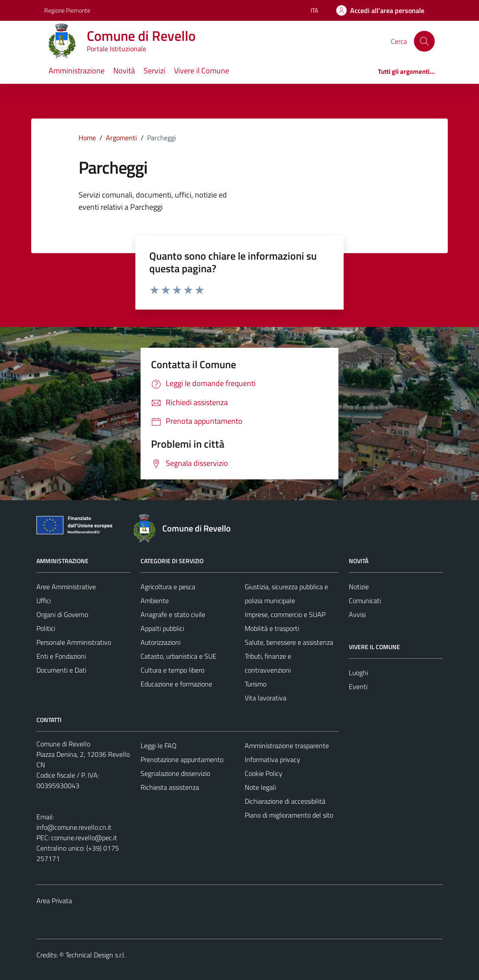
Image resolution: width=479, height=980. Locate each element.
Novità (124, 71)
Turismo (256, 684)
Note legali (260, 787)
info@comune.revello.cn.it (74, 827)
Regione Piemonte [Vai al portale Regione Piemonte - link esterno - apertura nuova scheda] (67, 10)
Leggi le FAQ (159, 746)
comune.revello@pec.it (84, 838)
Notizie (359, 587)
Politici (46, 628)
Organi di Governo (62, 614)
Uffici (44, 601)
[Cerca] (424, 41)
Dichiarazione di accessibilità (285, 801)
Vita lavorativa (266, 698)
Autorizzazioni (161, 642)
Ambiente (155, 601)
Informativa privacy (272, 759)
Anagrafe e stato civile (173, 614)
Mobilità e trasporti (272, 628)
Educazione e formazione (176, 684)
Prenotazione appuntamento (182, 759)
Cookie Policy (264, 773)
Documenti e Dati (61, 670)
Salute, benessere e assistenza (289, 642)
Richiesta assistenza (170, 787)
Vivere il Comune (202, 71)
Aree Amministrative (66, 587)
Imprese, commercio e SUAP (285, 614)
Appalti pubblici (162, 628)
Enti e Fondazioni (61, 656)
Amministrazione (77, 71)
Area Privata (54, 901)
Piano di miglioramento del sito (289, 815)
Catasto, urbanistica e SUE (179, 656)
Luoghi (358, 673)
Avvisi (357, 614)
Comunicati (365, 601)
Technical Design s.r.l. (95, 955)
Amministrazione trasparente (287, 746)
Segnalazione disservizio (175, 773)
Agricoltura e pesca (168, 587)
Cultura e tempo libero (172, 670)
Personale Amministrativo (74, 642)
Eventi (358, 686)
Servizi (154, 71)
